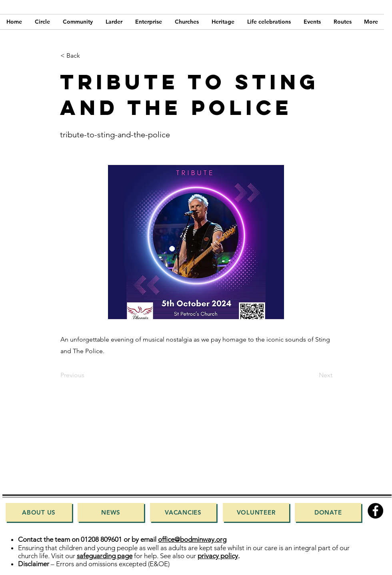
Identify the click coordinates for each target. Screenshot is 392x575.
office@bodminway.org (192, 539)
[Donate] (328, 512)
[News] (111, 512)
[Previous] (87, 375)
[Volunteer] (256, 512)
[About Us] (39, 512)
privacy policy (218, 556)
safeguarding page (105, 556)
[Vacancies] (183, 512)
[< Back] (87, 56)
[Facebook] (375, 511)
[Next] (312, 375)
